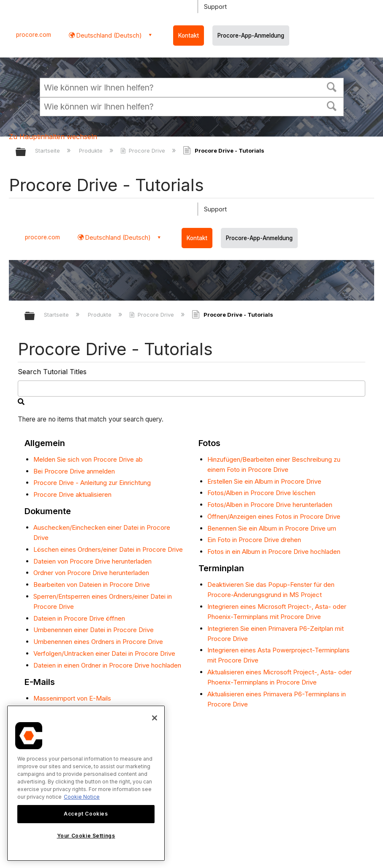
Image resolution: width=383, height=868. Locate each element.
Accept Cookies (86, 814)
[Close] (155, 718)
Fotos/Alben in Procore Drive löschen (261, 493)
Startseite (48, 151)
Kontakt (189, 36)
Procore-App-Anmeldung (251, 36)
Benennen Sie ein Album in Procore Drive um (272, 528)
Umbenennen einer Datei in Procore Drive (94, 630)
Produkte (92, 151)
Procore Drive (144, 151)
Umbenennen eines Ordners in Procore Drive (98, 642)
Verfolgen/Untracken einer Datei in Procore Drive (104, 653)
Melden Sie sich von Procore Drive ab (88, 459)
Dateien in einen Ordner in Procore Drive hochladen (107, 665)
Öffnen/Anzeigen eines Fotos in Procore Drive (274, 516)
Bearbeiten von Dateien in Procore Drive (92, 585)
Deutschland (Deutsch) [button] (108, 35)
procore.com (34, 35)
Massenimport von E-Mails (72, 698)
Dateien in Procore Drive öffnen (79, 618)
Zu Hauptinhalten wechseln (53, 137)
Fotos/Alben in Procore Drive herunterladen (270, 505)
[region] (86, 783)
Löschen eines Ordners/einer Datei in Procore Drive (108, 549)
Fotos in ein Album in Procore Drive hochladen (274, 552)
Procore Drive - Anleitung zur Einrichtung (92, 483)
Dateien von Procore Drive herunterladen (92, 561)
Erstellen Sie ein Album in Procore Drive (264, 481)
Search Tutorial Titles (52, 372)
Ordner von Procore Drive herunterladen (91, 573)
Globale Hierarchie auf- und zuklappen (26, 152)
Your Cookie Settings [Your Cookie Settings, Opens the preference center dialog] (86, 836)
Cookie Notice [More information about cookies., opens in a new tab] (82, 797)
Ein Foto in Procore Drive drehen (254, 540)
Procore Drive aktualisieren (72, 494)
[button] (331, 86)
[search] (192, 389)
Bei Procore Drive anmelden (74, 471)
